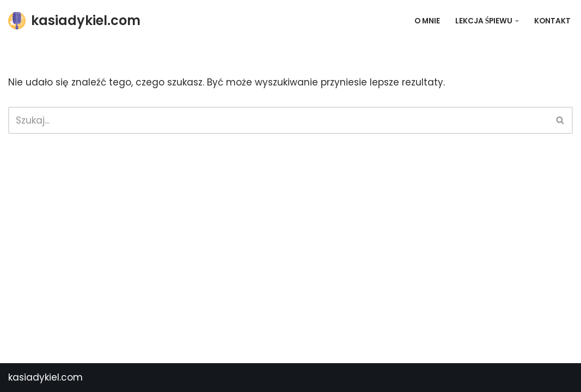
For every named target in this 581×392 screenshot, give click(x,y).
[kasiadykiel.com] (74, 21)
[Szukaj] (278, 120)
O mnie (427, 21)
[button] (517, 21)
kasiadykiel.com (45, 377)
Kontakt (552, 21)
